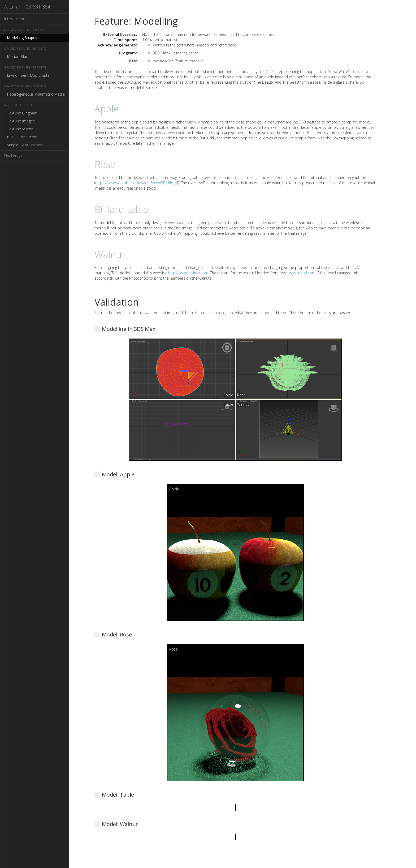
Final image (14, 156)
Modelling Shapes (22, 38)
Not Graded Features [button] (20, 105)
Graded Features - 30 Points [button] (25, 86)
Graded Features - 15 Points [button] (25, 67)
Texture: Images (21, 121)
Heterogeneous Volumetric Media (36, 94)
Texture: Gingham (22, 113)
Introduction (15, 19)
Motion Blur (17, 56)
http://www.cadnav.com (188, 273)
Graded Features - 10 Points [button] (25, 48)
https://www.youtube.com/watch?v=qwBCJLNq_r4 (137, 183)
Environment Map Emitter (29, 75)
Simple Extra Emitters (25, 145)
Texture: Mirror (20, 129)
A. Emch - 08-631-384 (27, 7)
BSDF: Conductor (22, 137)
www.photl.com (302, 273)
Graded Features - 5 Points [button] (24, 30)
